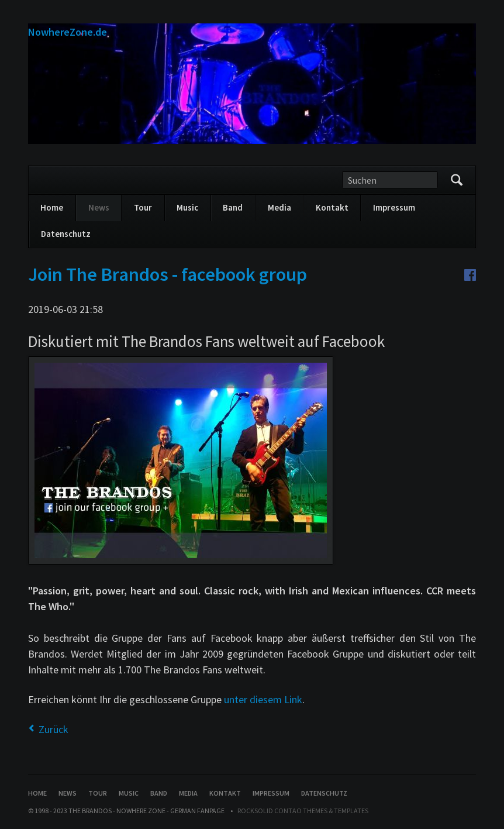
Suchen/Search (457, 180)
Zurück (53, 729)
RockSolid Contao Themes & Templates (303, 811)
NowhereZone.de (68, 32)
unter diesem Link (263, 699)
